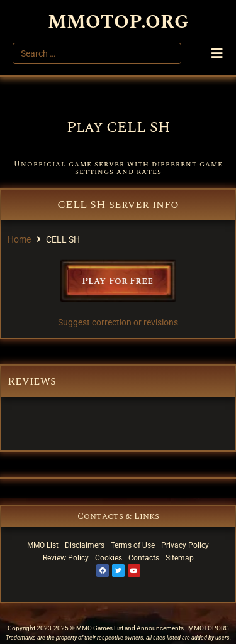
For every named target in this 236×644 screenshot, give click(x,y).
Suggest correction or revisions (118, 322)
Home (19, 239)
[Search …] (97, 53)
